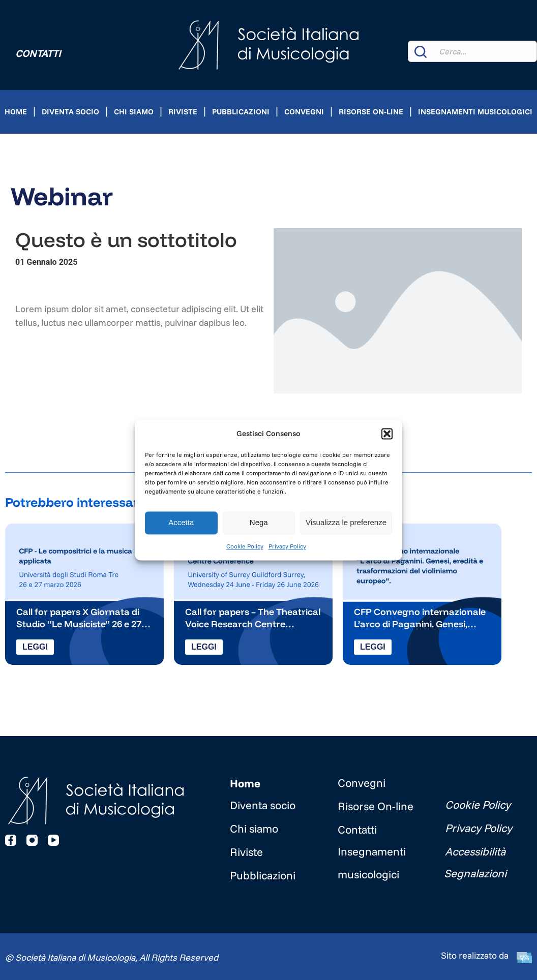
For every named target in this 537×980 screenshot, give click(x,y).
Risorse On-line (371, 112)
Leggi (35, 647)
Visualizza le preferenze (346, 523)
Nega (259, 523)
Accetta (181, 523)
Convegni (304, 112)
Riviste (183, 112)
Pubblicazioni (241, 112)
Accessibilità (475, 851)
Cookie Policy (245, 546)
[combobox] (472, 51)
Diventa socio (70, 112)
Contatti (38, 53)
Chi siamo (134, 112)
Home (16, 112)
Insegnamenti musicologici (475, 112)
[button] (387, 434)
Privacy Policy (287, 546)
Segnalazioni (475, 873)
